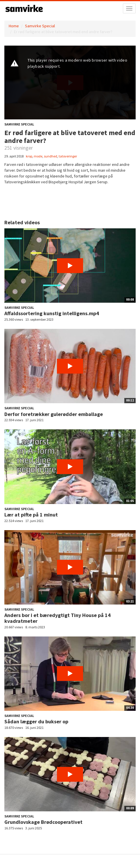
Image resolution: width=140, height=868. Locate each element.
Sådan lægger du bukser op (36, 721)
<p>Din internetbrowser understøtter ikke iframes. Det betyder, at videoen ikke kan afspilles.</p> (70, 83)
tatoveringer (68, 156)
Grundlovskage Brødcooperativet (43, 822)
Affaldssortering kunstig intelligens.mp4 (52, 313)
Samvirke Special (40, 26)
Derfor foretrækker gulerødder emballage (54, 414)
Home (14, 26)
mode (38, 156)
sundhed (51, 156)
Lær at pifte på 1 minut (31, 515)
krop (29, 156)
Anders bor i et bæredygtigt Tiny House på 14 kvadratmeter (58, 618)
